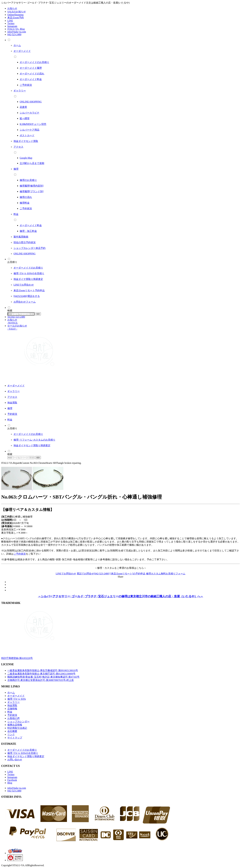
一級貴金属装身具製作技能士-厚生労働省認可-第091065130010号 (43, 670)
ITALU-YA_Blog (16, 29)
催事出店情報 (15, 725)
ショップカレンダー (18, 722)
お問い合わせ (15, 760)
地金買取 (12, 705)
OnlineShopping (15, 15)
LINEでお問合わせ (66, 574)
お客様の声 (14, 718)
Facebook (12, 780)
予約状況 (12, 715)
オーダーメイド (16, 696)
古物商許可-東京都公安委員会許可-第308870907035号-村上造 (41, 680)
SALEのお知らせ (17, 12)
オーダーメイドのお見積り (22, 750)
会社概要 (12, 731)
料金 (10, 712)
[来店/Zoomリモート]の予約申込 (128, 574)
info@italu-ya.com (17, 32)
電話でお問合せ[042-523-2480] (93, 574)
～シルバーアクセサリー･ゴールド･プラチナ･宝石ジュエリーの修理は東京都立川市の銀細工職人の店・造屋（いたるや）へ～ (121, 596)
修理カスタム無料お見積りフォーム (166, 574)
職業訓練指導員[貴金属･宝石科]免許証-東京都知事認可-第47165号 (43, 677)
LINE (10, 21)
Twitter (11, 23)
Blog (10, 783)
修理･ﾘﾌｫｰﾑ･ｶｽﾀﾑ (17, 699)
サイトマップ (15, 738)
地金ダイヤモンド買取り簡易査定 (26, 756)
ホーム (11, 693)
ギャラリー (14, 702)
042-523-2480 (14, 34)
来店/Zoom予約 (16, 18)
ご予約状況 (20, 554)
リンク (11, 734)
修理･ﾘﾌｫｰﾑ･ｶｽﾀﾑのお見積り (23, 753)
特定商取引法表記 (17, 728)
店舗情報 (12, 709)
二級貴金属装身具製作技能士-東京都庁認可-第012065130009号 (41, 674)
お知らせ (12, 8)
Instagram (12, 26)
